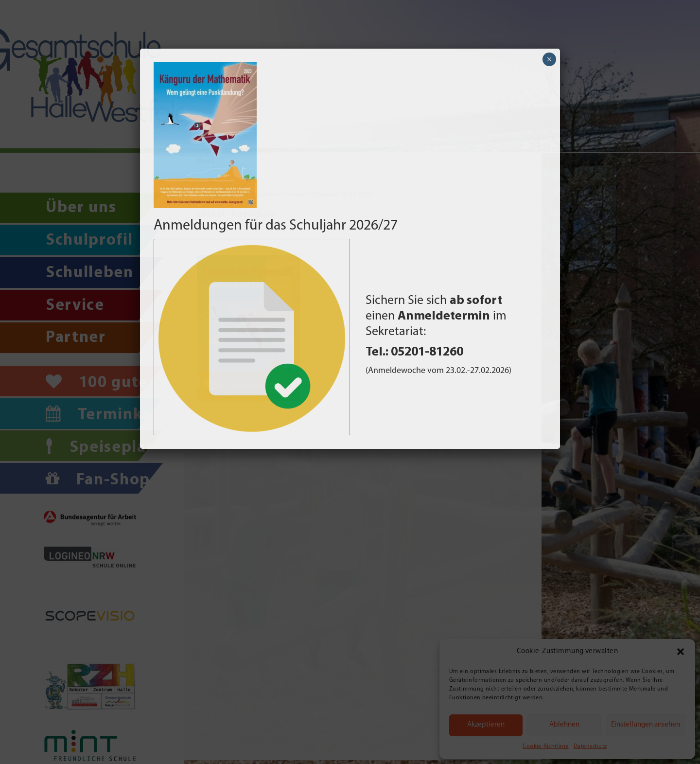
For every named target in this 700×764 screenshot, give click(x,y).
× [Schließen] (549, 59)
